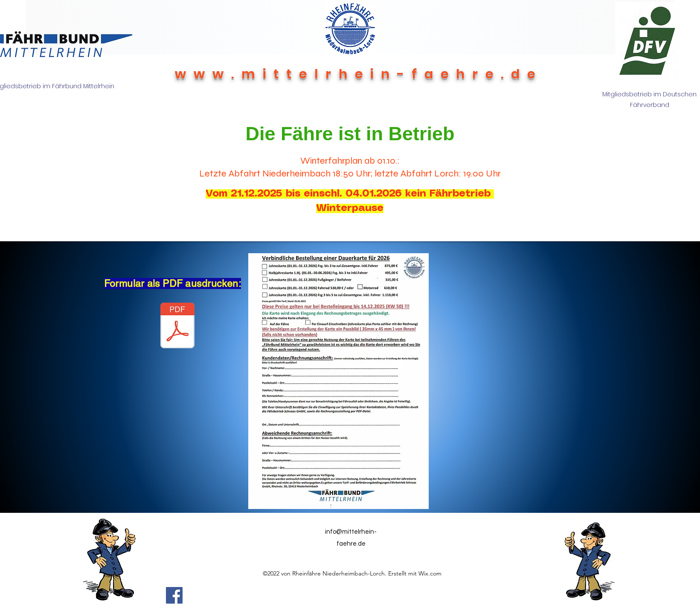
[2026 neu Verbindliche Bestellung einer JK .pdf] (177, 327)
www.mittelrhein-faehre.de (359, 74)
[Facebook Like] (308, 595)
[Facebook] (174, 595)
